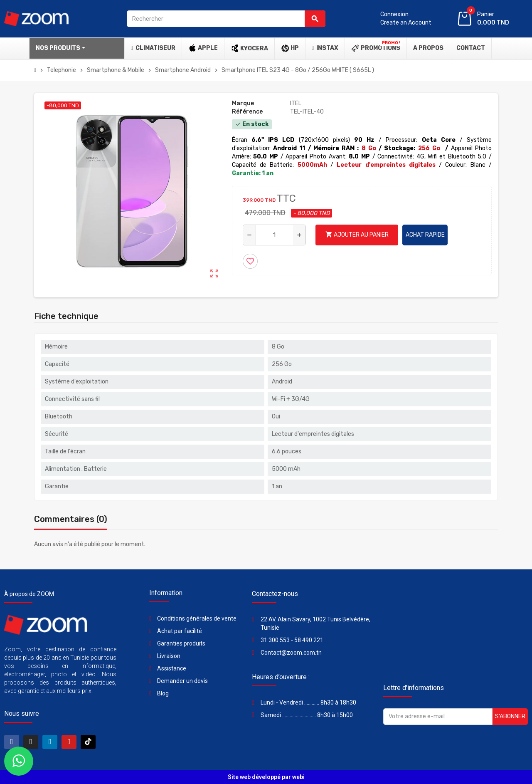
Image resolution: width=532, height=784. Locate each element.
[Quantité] (275, 235)
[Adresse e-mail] (438, 717)
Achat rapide (425, 235)
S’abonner (510, 716)
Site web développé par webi (266, 777)
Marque (243, 103)
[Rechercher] (226, 19)
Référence (247, 112)
